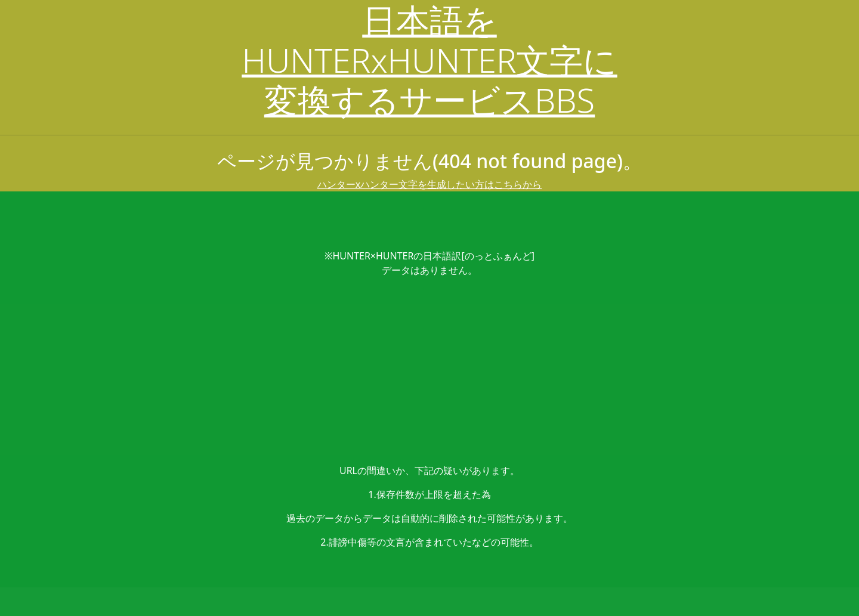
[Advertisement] (429, 370)
